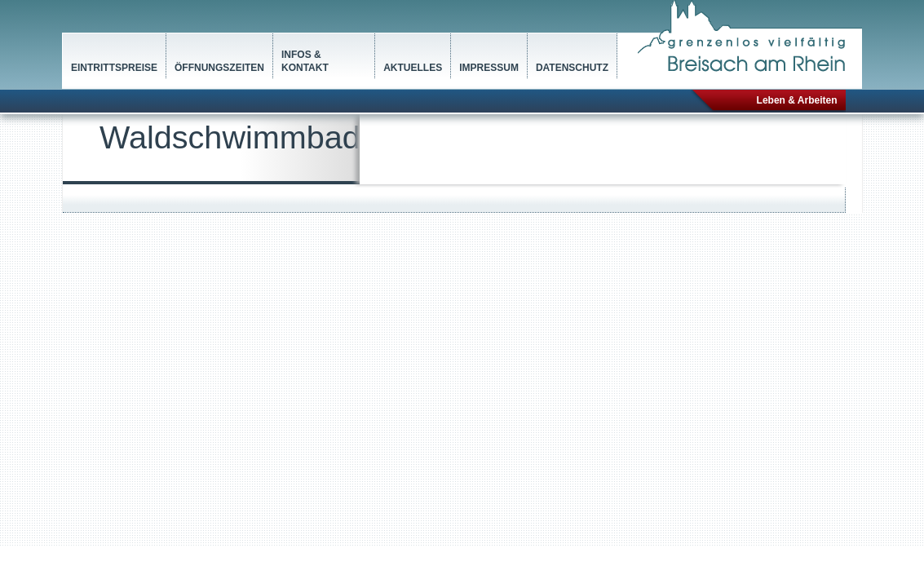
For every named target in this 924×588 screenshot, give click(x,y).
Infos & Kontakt (305, 61)
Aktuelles (413, 68)
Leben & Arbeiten (797, 100)
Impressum (489, 68)
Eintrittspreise (114, 68)
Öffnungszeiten (219, 68)
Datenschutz (572, 68)
